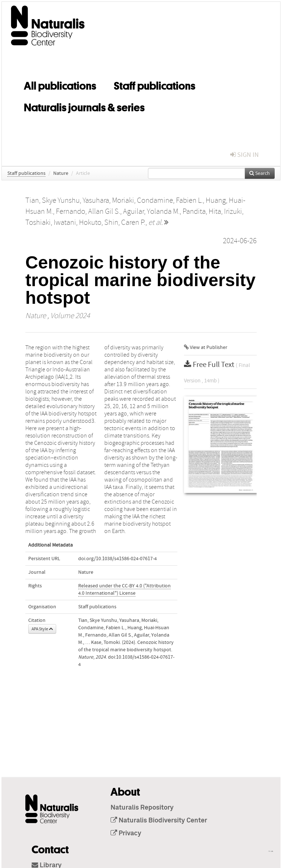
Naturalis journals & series (84, 106)
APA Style (42, 629)
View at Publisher (206, 347)
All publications (60, 84)
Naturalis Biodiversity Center (159, 821)
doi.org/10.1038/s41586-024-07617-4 (117, 559)
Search (260, 173)
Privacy (126, 833)
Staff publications (155, 84)
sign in (245, 155)
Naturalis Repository (142, 808)
